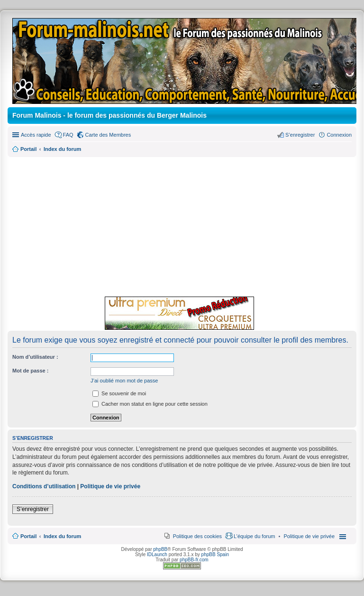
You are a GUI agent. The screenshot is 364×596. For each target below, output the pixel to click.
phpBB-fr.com (194, 560)
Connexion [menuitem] (339, 135)
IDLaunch (157, 554)
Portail (28, 149)
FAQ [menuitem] (68, 135)
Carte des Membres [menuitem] (108, 135)
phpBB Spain (215, 554)
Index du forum (62, 536)
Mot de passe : (30, 371)
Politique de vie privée (110, 486)
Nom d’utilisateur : (35, 357)
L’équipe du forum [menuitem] (254, 536)
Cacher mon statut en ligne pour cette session (150, 404)
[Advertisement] (182, 225)
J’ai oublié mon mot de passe (124, 381)
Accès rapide (36, 135)
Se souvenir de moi (119, 393)
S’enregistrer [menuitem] (300, 135)
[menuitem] (309, 536)
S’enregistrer (33, 509)
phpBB (160, 549)
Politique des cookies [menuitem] (197, 536)
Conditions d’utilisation (44, 486)
